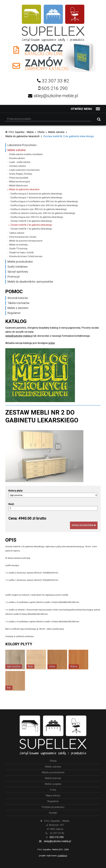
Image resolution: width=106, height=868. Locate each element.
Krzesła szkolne (17, 158)
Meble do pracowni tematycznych (26, 241)
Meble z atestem (18, 308)
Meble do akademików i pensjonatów (30, 282)
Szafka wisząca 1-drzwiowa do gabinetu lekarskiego (36, 198)
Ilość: (11, 504)
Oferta (41, 132)
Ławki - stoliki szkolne (20, 162)
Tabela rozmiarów (18, 303)
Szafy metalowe (18, 267)
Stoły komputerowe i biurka (23, 237)
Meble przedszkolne (20, 262)
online (52, 343)
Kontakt (53, 813)
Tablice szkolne (17, 233)
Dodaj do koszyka (84, 525)
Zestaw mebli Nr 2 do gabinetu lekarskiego (69, 136)
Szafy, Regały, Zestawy (21, 174)
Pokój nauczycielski (19, 178)
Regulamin (14, 313)
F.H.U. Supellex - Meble (21, 132)
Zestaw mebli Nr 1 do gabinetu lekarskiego (31, 229)
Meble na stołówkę (18, 245)
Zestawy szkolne (18, 166)
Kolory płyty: (16, 491)
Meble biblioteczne (18, 186)
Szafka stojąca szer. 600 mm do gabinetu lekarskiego (37, 217)
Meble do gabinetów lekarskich (22, 136)
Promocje (14, 277)
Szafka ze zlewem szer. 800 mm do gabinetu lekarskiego (39, 209)
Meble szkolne (56, 132)
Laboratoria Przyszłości (22, 145)
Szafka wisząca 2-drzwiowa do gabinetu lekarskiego (36, 194)
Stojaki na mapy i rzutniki (21, 252)
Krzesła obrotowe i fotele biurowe (26, 256)
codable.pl (62, 856)
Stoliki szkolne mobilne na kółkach (26, 154)
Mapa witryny (53, 796)
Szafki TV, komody (18, 249)
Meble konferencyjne (20, 182)
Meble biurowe (53, 778)
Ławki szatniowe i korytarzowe (24, 170)
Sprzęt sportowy (18, 272)
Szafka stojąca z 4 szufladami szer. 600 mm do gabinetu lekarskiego (44, 205)
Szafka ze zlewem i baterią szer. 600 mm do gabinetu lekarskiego (43, 213)
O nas (53, 790)
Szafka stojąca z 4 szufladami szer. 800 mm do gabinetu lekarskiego (44, 201)
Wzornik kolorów (18, 298)
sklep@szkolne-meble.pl (19, 336)
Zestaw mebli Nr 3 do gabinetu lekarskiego (31, 221)
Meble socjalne (53, 784)
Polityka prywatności (53, 807)
